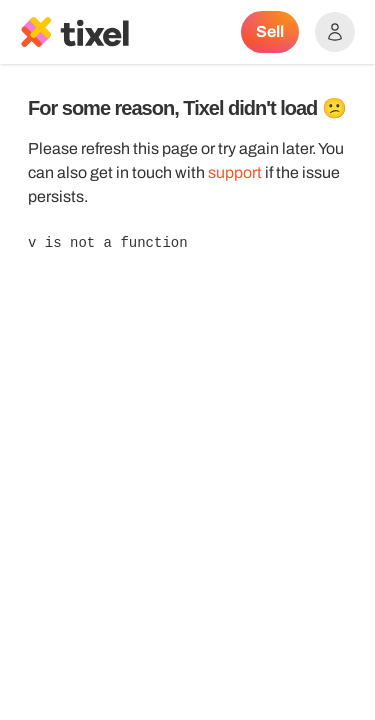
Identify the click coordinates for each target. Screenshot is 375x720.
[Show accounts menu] (335, 32)
